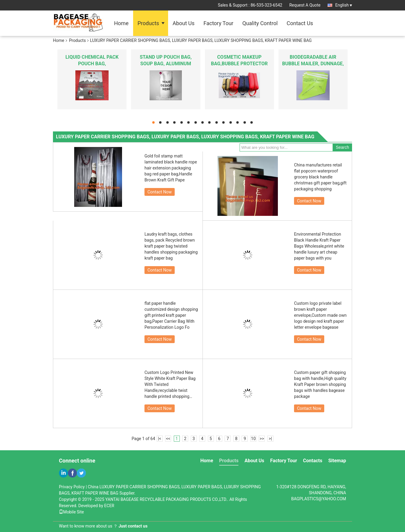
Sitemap (337, 461)
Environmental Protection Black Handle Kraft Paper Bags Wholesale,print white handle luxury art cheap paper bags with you (319, 246)
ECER (109, 506)
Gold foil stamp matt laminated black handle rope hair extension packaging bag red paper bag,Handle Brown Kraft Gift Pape (171, 168)
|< (160, 439)
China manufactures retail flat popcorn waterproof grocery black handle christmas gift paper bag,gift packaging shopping (320, 177)
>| (271, 439)
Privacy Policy (72, 487)
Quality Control (260, 23)
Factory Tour (218, 23)
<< (168, 439)
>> (262, 439)
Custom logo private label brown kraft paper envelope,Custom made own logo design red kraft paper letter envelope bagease (320, 315)
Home (121, 23)
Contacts (313, 461)
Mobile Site (71, 512)
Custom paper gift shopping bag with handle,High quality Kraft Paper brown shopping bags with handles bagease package (320, 384)
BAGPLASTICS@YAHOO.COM (319, 499)
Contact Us (300, 23)
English (344, 5)
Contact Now (160, 192)
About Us (184, 23)
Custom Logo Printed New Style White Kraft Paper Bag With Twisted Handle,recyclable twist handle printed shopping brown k (170, 385)
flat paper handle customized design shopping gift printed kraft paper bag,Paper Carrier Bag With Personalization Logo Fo (171, 315)
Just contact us (133, 526)
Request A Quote (305, 5)
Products (148, 23)
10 (253, 439)
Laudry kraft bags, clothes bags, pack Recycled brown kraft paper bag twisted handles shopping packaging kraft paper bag (171, 246)
